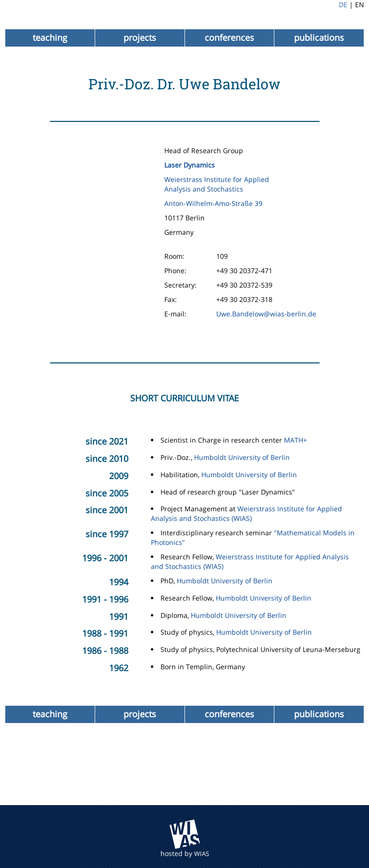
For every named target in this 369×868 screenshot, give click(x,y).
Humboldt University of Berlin (242, 457)
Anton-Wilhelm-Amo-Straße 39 (213, 203)
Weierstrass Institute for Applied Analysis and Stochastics (217, 184)
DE (343, 5)
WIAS (202, 854)
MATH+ (295, 440)
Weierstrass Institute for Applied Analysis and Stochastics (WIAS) (246, 513)
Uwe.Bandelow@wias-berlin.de (266, 314)
